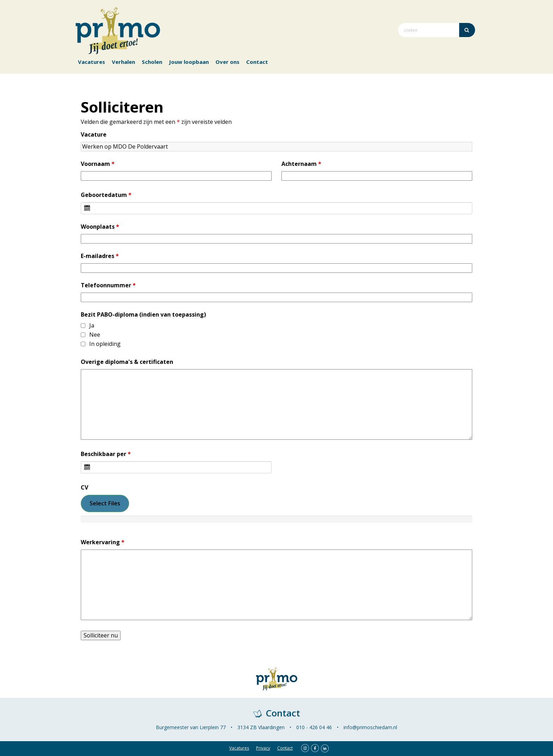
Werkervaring (103, 542)
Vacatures (92, 62)
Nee (95, 335)
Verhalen (123, 62)
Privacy (263, 748)
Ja (92, 326)
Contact (257, 62)
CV (84, 488)
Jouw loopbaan (189, 62)
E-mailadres (100, 256)
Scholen (152, 62)
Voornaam (98, 164)
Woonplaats (100, 227)
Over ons (227, 62)
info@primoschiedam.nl (370, 727)
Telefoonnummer (108, 285)
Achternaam (301, 164)
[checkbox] (83, 326)
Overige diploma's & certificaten (127, 362)
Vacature (94, 135)
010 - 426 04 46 (314, 727)
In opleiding (105, 344)
